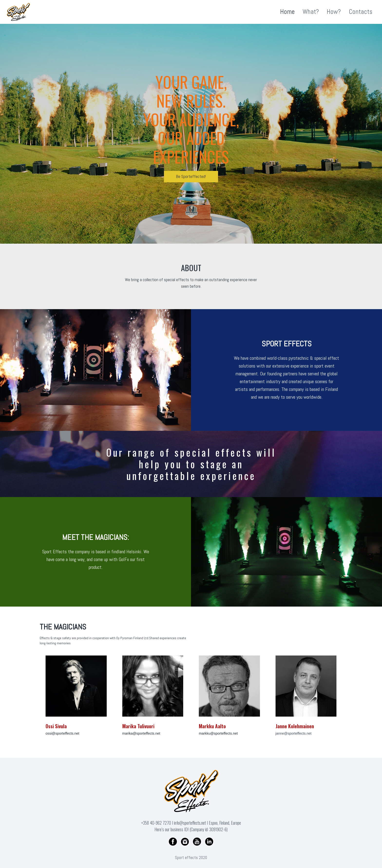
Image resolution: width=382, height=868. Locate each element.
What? (311, 12)
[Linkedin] (209, 841)
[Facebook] (173, 841)
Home (287, 12)
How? (334, 12)
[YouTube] (197, 841)
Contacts (361, 12)
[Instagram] (185, 841)
